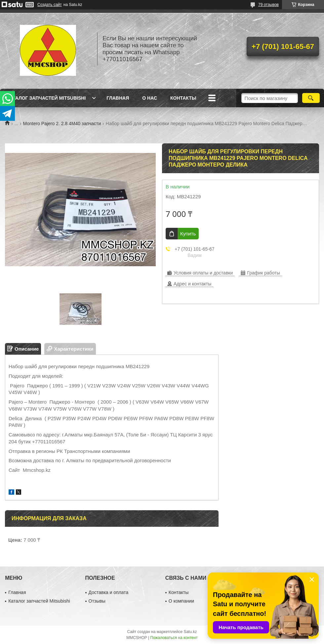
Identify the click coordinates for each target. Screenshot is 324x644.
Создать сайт (50, 5)
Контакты (183, 98)
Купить (188, 234)
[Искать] (311, 98)
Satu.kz (190, 632)
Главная (118, 98)
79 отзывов (268, 5)
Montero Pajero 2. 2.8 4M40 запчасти (62, 124)
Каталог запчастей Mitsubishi (46, 98)
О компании (181, 601)
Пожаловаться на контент (174, 638)
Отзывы (97, 601)
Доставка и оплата (109, 592)
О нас (150, 98)
